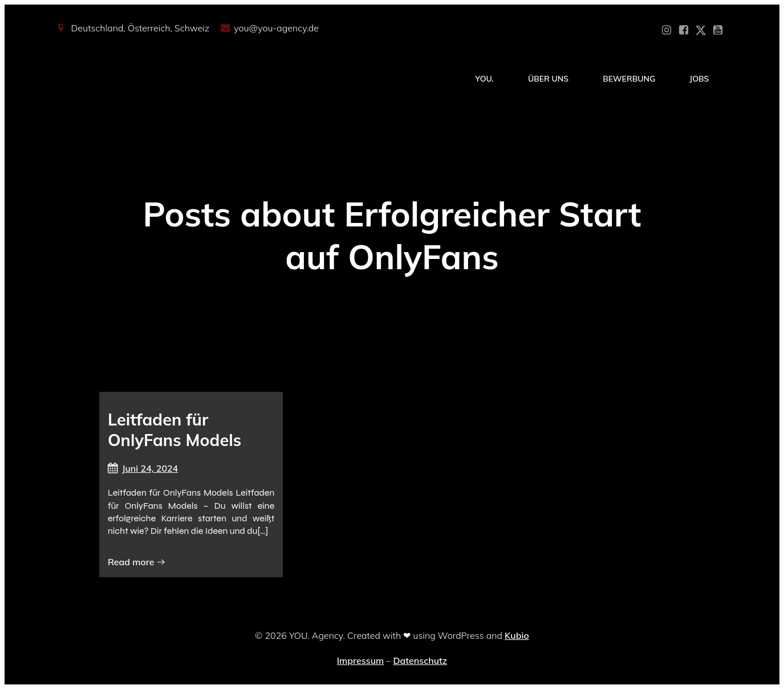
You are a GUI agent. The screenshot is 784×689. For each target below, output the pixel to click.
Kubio (517, 635)
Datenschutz (420, 660)
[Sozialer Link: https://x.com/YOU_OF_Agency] (701, 30)
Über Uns (548, 79)
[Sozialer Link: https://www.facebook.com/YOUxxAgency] (684, 30)
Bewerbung (629, 79)
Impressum (360, 660)
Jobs (699, 79)
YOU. (485, 79)
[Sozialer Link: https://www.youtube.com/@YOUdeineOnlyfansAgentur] (718, 30)
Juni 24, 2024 (143, 468)
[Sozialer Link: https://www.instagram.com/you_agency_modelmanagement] (667, 30)
